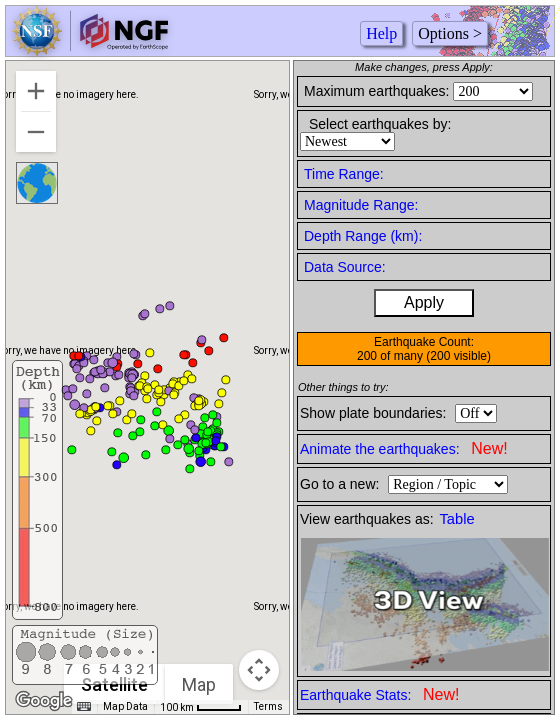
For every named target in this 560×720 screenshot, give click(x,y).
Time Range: (344, 174)
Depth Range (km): (363, 236)
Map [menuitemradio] (199, 684)
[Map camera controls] (259, 670)
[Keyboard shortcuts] (84, 707)
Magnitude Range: (361, 205)
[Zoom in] (36, 91)
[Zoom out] (36, 132)
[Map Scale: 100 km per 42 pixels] (201, 707)
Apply (424, 302)
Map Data (125, 706)
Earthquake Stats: (379, 694)
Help (381, 33)
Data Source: (345, 267)
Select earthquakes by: (380, 124)
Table (457, 519)
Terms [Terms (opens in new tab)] (268, 706)
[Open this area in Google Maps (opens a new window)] (44, 701)
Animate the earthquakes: (404, 448)
